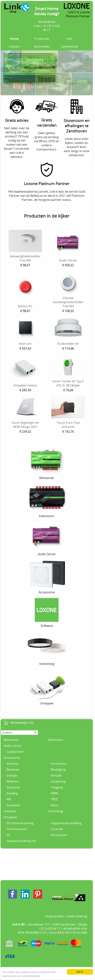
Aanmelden (42, 46)
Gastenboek (69, 46)
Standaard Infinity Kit (21, 841)
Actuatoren (59, 764)
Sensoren (13, 787)
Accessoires (12, 758)
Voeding (12, 793)
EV (8, 835)
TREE (54, 799)
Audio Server (13, 746)
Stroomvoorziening (20, 823)
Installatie (13, 805)
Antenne (12, 764)
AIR (9, 799)
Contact (14, 46)
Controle (57, 829)
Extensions (56, 740)
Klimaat (56, 775)
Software (10, 811)
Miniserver (11, 740)
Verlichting (55, 811)
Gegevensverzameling (66, 823)
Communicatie (17, 829)
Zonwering (58, 781)
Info (69, 39)
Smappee (10, 817)
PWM (54, 793)
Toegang (57, 787)
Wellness (13, 781)
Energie (12, 775)
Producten (42, 39)
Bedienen (13, 769)
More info (35, 976)
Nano (55, 805)
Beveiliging (58, 769)
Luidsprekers (16, 752)
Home (14, 39)
